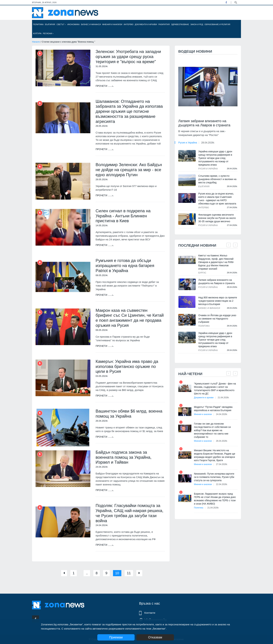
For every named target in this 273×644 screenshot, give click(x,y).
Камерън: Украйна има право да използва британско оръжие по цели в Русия (127, 366)
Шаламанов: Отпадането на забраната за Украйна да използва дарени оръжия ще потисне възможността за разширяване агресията (129, 111)
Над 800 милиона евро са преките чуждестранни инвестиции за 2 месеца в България (218, 301)
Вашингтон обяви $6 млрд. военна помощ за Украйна (129, 414)
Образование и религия (217, 24)
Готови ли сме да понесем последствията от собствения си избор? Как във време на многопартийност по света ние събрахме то (212, 430)
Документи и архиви (146, 24)
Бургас (202, 273)
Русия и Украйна (188, 143)
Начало (36, 42)
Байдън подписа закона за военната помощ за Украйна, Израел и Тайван (124, 457)
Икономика (73, 24)
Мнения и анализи (112, 24)
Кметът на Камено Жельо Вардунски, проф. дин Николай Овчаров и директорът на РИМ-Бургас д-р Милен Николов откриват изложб (216, 262)
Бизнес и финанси (91, 24)
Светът (61, 24)
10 (117, 573)
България (50, 24)
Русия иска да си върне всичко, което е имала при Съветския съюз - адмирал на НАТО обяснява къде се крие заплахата (217, 199)
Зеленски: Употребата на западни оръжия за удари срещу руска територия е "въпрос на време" (128, 57)
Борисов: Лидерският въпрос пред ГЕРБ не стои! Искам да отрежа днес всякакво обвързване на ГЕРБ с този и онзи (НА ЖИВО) (215, 499)
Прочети (105, 86)
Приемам (116, 637)
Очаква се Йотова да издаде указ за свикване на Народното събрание (217, 319)
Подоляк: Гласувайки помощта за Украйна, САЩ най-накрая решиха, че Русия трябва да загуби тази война (129, 513)
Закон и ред (197, 24)
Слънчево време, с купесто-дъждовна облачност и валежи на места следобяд (217, 179)
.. (87, 573)
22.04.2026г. (222, 484)
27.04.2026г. (222, 464)
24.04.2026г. (222, 414)
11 (129, 573)
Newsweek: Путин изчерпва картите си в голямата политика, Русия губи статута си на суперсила (214, 477)
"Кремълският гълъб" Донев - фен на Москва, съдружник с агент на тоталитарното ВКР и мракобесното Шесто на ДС (215, 389)
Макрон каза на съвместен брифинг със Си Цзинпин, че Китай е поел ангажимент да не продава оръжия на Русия (130, 318)
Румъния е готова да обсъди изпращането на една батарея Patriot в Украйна (125, 266)
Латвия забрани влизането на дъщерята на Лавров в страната (204, 123)
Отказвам (155, 637)
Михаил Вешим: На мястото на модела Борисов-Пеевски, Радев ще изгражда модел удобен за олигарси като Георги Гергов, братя (215, 455)
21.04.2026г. (223, 398)
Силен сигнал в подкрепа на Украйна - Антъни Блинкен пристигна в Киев (123, 216)
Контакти (150, 613)
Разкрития (164, 24)
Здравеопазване (180, 24)
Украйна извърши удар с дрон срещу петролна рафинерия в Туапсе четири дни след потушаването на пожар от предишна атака (215, 158)
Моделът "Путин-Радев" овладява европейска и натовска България (213, 409)
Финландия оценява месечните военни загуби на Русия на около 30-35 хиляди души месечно (217, 218)
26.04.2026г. (222, 441)
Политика (38, 24)
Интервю (128, 24)
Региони (48, 33)
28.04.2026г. (208, 143)
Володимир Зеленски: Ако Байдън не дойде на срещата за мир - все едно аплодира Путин (129, 170)
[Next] (139, 573)
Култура (37, 33)
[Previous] (64, 573)
